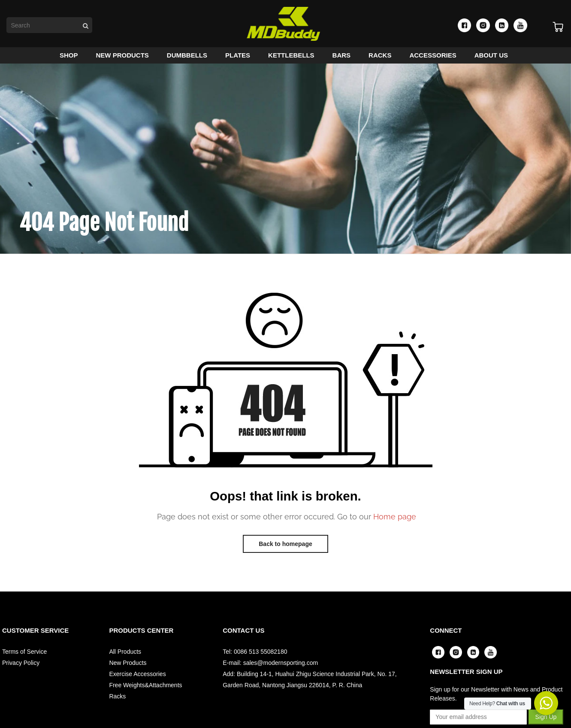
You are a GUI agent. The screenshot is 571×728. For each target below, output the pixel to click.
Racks (117, 699)
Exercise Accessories (137, 676)
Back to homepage (285, 546)
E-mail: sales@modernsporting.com (270, 665)
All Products (125, 654)
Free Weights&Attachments (145, 688)
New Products (128, 665)
